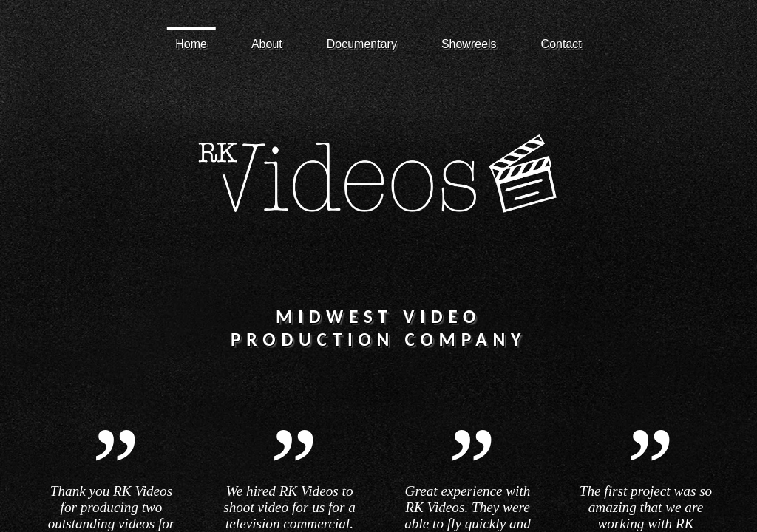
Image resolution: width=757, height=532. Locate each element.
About (267, 44)
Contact (561, 44)
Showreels (469, 44)
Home (191, 44)
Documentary (362, 44)
